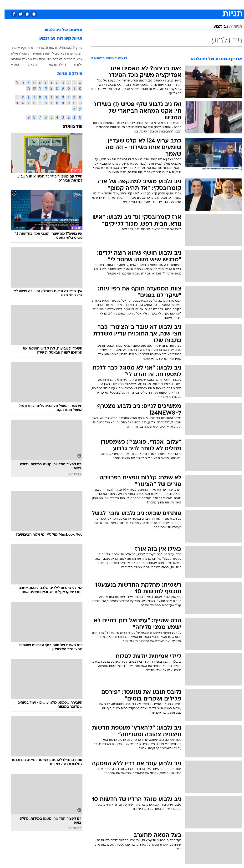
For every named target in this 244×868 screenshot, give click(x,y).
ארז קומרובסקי (29, 48)
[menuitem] (180, 5)
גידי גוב (28, 59)
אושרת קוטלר (23, 53)
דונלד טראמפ (52, 65)
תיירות (102, 4)
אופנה (69, 4)
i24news (60, 48)
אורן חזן (39, 53)
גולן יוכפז (41, 59)
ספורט (183, 4)
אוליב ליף (51, 53)
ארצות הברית (69, 59)
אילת (10, 53)
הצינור (73, 53)
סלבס (155, 4)
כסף (142, 4)
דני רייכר (28, 65)
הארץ (10, 65)
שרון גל (63, 53)
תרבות (169, 4)
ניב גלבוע (216, 27)
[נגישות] (7, 4)
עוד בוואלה (68, 127)
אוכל (131, 4)
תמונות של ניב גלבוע (59, 30)
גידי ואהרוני (14, 59)
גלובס (74, 65)
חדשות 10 (47, 48)
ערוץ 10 (72, 48)
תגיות (233, 27)
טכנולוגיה (85, 4)
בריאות (117, 4)
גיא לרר (12, 48)
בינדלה (53, 59)
